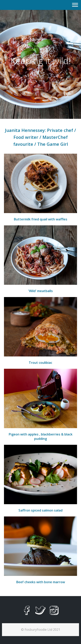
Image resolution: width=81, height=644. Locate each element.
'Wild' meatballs (40, 291)
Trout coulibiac (40, 363)
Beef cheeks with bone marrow (40, 582)
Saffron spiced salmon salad (40, 510)
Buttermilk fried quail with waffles (40, 219)
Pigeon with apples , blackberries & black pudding (40, 436)
